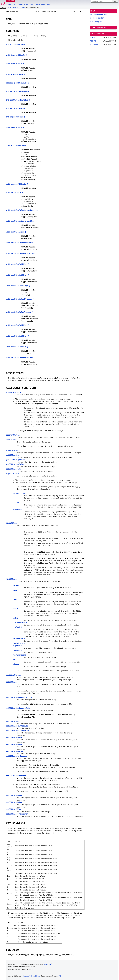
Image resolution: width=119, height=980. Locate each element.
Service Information (44, 4)
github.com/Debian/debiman (31, 976)
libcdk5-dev (21, 7)
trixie (92, 37)
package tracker (97, 18)
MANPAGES (10, 1)
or (20, 493)
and (19, 643)
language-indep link (99, 14)
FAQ (32, 4)
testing (93, 41)
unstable (94, 44)
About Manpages (21, 4)
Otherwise (18, 509)
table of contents (99, 27)
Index (9, 4)
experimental (12, 7)
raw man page (96, 22)
